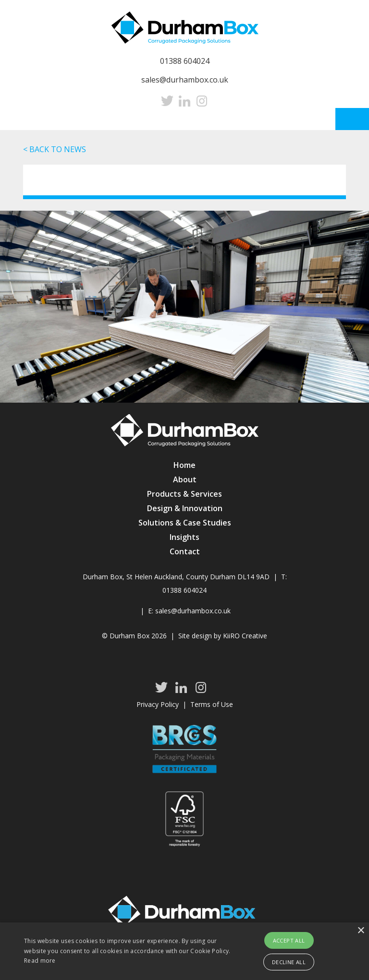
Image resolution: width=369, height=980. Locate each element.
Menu (352, 119)
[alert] (184, 951)
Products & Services (184, 494)
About (185, 479)
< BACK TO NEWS (55, 149)
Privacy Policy (158, 704)
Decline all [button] (289, 962)
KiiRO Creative (245, 636)
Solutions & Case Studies (185, 523)
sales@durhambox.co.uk (185, 80)
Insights (184, 537)
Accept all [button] (289, 940)
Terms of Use (212, 704)
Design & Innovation (185, 508)
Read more (40, 961)
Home (184, 465)
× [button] (361, 931)
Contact (185, 551)
